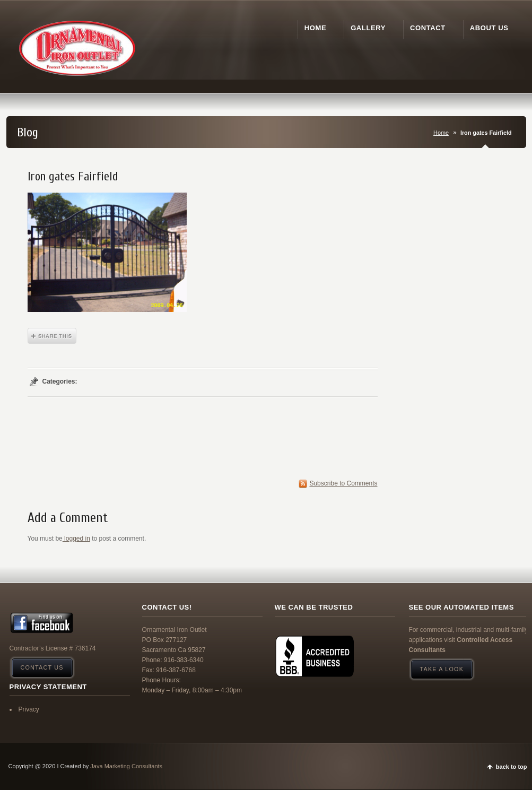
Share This (52, 336)
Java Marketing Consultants (126, 766)
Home (441, 133)
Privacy (29, 709)
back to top (512, 767)
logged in (76, 539)
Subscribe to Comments (343, 483)
